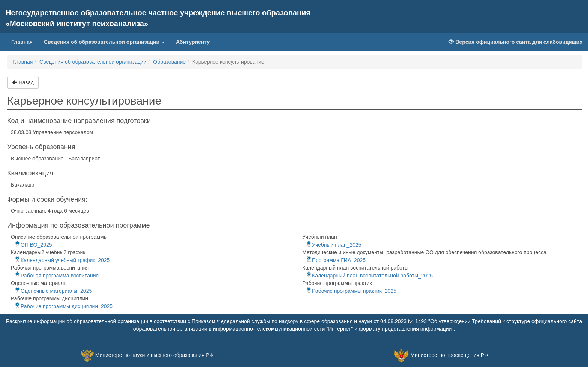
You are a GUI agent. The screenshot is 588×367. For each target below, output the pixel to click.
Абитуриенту (193, 42)
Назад (23, 82)
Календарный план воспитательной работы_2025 (369, 276)
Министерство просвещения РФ (449, 355)
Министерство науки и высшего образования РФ (154, 355)
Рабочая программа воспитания (57, 276)
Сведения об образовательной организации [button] (104, 42)
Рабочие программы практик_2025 (351, 291)
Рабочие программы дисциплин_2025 (64, 306)
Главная (25, 41)
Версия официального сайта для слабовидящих (515, 42)
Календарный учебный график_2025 (62, 260)
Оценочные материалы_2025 (53, 291)
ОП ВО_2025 (33, 245)
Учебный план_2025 (334, 245)
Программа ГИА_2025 (336, 260)
